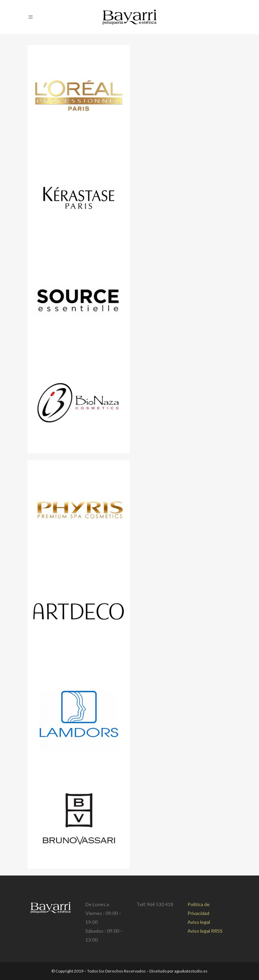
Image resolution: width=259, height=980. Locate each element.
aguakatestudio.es (191, 971)
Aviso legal (199, 922)
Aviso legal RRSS (205, 931)
